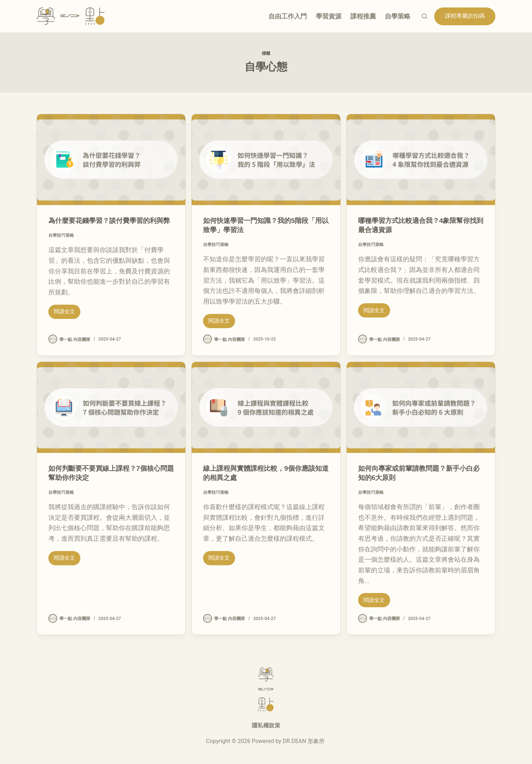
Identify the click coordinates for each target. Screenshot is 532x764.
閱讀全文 (64, 319)
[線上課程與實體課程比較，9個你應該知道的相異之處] (266, 407)
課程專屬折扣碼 (465, 16)
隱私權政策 (266, 725)
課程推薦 (363, 16)
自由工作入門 (288, 16)
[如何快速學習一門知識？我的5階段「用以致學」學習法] (266, 160)
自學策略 (398, 16)
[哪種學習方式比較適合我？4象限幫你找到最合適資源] (421, 160)
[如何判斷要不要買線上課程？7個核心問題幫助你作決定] (111, 407)
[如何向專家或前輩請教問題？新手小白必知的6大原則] (421, 407)
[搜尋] (424, 16)
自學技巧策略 (61, 245)
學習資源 (329, 16)
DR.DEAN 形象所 (304, 741)
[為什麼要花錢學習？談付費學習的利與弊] (111, 160)
